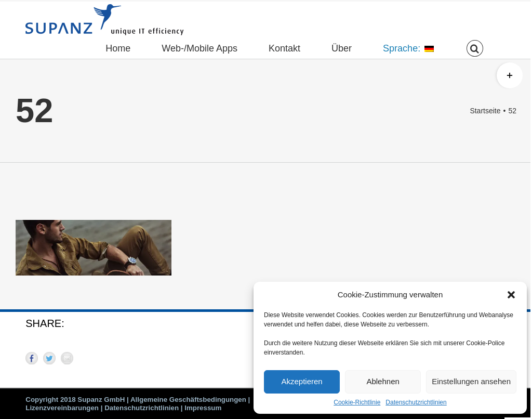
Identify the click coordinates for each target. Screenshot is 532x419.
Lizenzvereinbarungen (62, 408)
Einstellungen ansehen (471, 381)
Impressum (203, 408)
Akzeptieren (302, 381)
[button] (511, 295)
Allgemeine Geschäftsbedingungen (188, 400)
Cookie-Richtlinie (357, 402)
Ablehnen (383, 381)
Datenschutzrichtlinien (416, 402)
